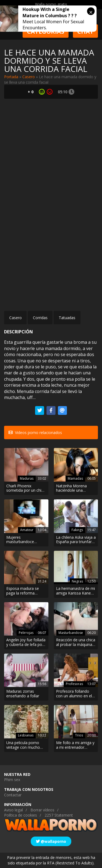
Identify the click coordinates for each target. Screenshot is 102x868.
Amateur (27, 530)
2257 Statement (59, 815)
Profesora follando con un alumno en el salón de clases (74, 694)
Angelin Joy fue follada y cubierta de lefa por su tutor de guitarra (26, 642)
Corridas (40, 318)
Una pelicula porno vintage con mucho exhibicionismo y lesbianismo (23, 745)
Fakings (77, 530)
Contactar (13, 795)
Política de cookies (21, 815)
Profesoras (74, 684)
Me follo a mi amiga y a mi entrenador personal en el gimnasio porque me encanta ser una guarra (75, 745)
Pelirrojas (26, 633)
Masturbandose (71, 633)
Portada (11, 77)
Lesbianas (26, 735)
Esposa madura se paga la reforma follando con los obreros (23, 591)
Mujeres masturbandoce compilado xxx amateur (20, 540)
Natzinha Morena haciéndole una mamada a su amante (75, 488)
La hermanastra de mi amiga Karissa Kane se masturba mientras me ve (75, 591)
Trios (79, 735)
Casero (29, 77)
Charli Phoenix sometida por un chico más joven (26, 488)
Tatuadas (67, 318)
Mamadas (75, 478)
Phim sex (12, 780)
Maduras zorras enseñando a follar (23, 694)
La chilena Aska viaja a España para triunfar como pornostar (76, 540)
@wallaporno (51, 841)
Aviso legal (13, 810)
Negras (77, 581)
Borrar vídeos (42, 810)
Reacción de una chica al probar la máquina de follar (76, 642)
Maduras (27, 478)
